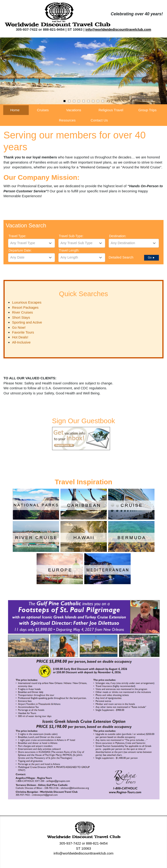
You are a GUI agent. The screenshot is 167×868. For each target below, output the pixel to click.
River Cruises (22, 312)
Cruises (43, 110)
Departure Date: (20, 250)
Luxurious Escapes (27, 302)
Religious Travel (111, 110)
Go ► (151, 258)
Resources (67, 120)
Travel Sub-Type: (71, 236)
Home (15, 110)
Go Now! (19, 327)
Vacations (74, 110)
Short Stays (21, 317)
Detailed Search (121, 257)
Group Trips (147, 110)
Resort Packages (25, 307)
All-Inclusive (21, 342)
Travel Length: (69, 250)
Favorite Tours (23, 332)
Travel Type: (17, 236)
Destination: (118, 236)
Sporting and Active (27, 322)
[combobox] (32, 243)
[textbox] (32, 243)
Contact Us (99, 120)
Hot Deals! (20, 337)
